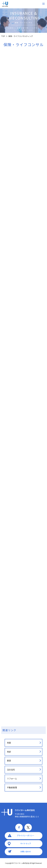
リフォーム (12, 778)
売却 (9, 752)
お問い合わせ (26, 851)
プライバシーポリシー (26, 835)
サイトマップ (26, 843)
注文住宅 (11, 770)
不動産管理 (12, 787)
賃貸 (9, 761)
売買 (9, 743)
